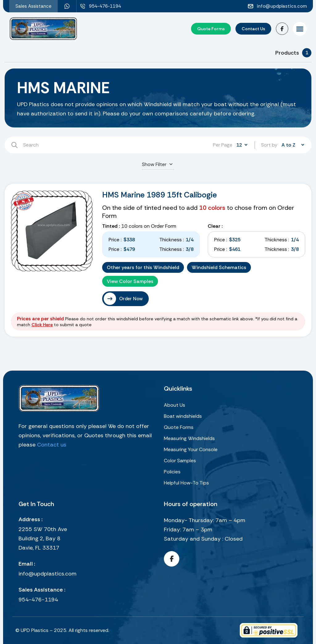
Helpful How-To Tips (186, 483)
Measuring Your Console (191, 449)
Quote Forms (179, 427)
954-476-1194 (38, 600)
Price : (115, 240)
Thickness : (172, 240)
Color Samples (180, 461)
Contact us (52, 445)
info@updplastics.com (48, 574)
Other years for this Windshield (143, 267)
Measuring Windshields (189, 438)
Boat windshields (183, 416)
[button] (300, 29)
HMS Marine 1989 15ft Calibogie (160, 195)
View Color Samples (130, 281)
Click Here (42, 325)
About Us (175, 405)
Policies (172, 472)
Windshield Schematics (219, 267)
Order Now (131, 299)
